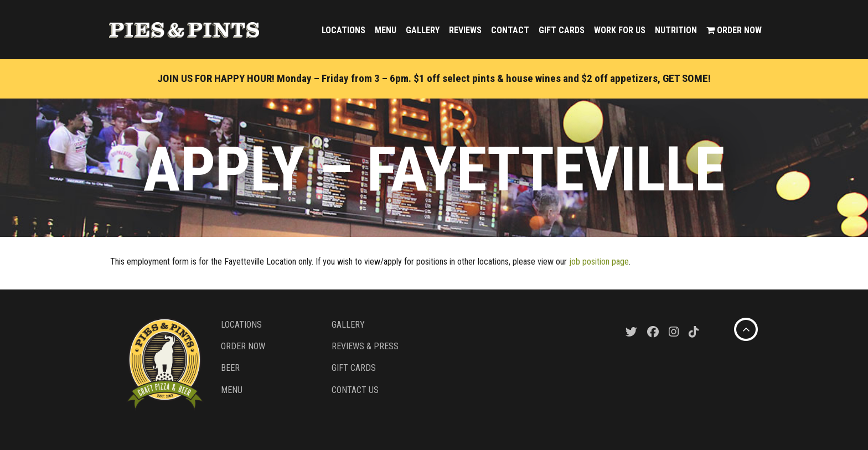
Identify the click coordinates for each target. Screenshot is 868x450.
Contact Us (355, 390)
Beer (230, 368)
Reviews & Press (365, 346)
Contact (510, 30)
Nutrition (676, 30)
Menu (386, 30)
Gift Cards (562, 30)
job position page (599, 262)
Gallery (423, 30)
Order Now (734, 30)
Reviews (465, 30)
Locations (343, 30)
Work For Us (620, 30)
